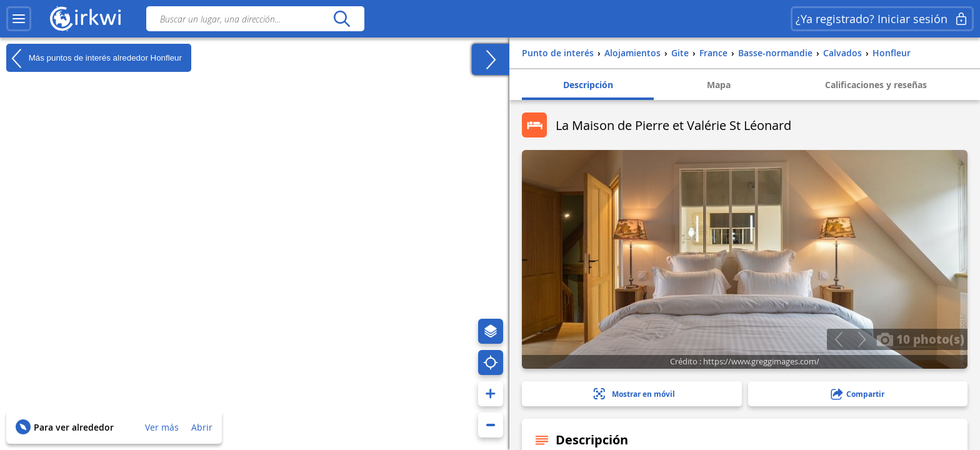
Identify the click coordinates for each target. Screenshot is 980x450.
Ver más (162, 427)
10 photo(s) (920, 339)
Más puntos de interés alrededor (94, 58)
